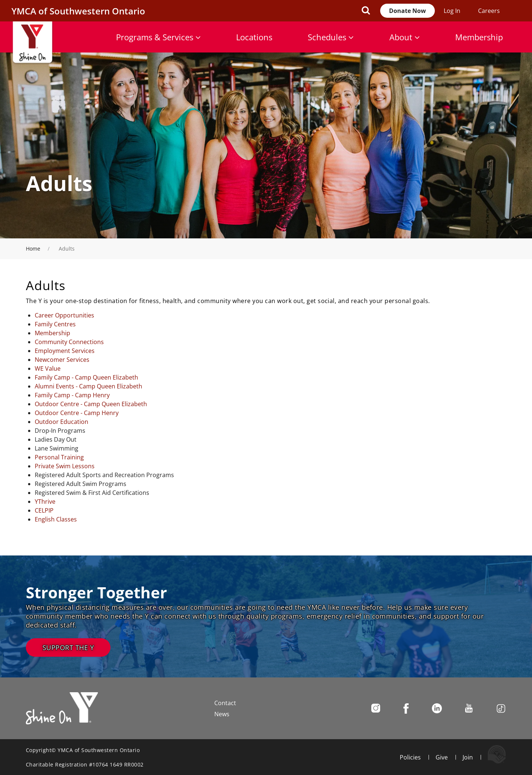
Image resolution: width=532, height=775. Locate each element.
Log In (452, 11)
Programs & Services (158, 37)
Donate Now (407, 11)
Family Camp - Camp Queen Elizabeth (86, 377)
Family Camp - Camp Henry (72, 395)
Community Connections (69, 342)
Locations (254, 37)
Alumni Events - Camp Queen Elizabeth (88, 386)
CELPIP (44, 510)
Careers (489, 11)
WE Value (48, 368)
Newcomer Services (62, 360)
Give (442, 757)
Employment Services (65, 351)
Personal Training (59, 457)
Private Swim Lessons (65, 466)
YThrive (45, 502)
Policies (410, 757)
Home (33, 249)
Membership (479, 37)
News (222, 714)
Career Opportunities (64, 315)
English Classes (56, 519)
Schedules (331, 37)
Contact (225, 703)
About (405, 37)
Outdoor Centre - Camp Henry (77, 413)
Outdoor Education (62, 422)
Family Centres (55, 324)
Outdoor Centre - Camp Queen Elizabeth (91, 404)
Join (468, 757)
